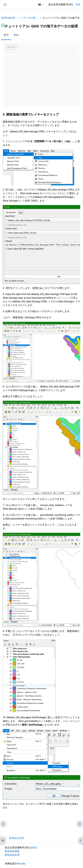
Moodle (21, 864)
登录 (78, 5)
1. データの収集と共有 (30, 18)
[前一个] (3, 824)
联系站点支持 (14, 838)
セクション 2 (64, 298)
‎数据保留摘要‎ (12, 851)
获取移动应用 (12, 855)
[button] (41, 5)
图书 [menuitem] (6, 35)
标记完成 (11, 47)
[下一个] (80, 824)
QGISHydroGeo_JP (9, 18)
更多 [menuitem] (16, 35)
